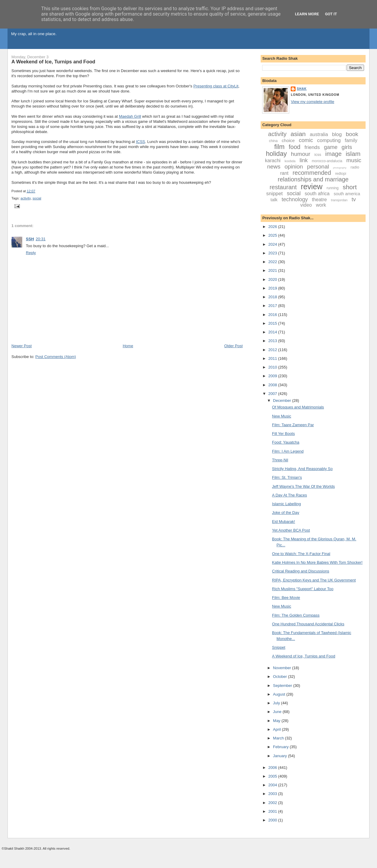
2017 (273, 306)
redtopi (341, 174)
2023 (273, 253)
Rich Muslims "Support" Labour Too (303, 589)
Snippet (279, 647)
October (280, 677)
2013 (273, 341)
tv (354, 199)
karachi (273, 161)
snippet (274, 194)
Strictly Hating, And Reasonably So (302, 469)
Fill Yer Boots (284, 434)
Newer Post (21, 346)
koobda (290, 161)
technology (295, 199)
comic (306, 140)
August (280, 694)
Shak (302, 89)
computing (329, 140)
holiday (276, 154)
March (279, 738)
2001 (273, 811)
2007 (273, 394)
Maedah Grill (130, 116)
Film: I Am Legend (288, 451)
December (283, 401)
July (277, 703)
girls (347, 147)
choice (288, 140)
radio (355, 167)
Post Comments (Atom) (56, 357)
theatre (319, 200)
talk (274, 200)
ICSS (140, 142)
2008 (273, 385)
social (37, 198)
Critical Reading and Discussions (301, 571)
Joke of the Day (286, 513)
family (351, 140)
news (274, 167)
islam (353, 154)
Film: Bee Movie (286, 598)
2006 (273, 768)
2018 (273, 297)
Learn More (307, 14)
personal (318, 167)
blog (337, 134)
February (281, 747)
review (311, 187)
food (294, 147)
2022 (273, 262)
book (352, 134)
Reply (31, 253)
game (331, 147)
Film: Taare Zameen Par (293, 425)
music (354, 160)
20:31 (41, 239)
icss (318, 155)
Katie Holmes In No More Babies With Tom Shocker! (317, 562)
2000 (273, 820)
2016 (273, 315)
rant (284, 173)
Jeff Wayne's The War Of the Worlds (303, 486)
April (277, 729)
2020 (273, 279)
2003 (273, 794)
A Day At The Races (290, 495)
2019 (273, 288)
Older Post (233, 346)
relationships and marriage (313, 179)
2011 (273, 358)
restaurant (283, 187)
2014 (273, 332)
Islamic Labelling (287, 504)
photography (340, 168)
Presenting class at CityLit (216, 86)
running (333, 188)
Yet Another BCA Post (291, 530)
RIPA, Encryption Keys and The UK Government (314, 580)
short (350, 187)
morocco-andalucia (327, 161)
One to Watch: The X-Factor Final (301, 554)
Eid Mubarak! (284, 522)
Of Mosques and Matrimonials (298, 407)
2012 (273, 350)
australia (319, 134)
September (283, 686)
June (278, 712)
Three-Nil (280, 460)
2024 (273, 244)
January (280, 756)
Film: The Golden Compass (296, 615)
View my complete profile (312, 102)
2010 (273, 367)
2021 (273, 270)
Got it (331, 14)
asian (298, 134)
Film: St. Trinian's (287, 477)
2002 (273, 803)
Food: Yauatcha (286, 442)
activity (26, 198)
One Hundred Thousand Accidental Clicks (308, 624)
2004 (273, 785)
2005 (273, 776)
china (273, 141)
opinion (294, 167)
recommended (312, 173)
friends (312, 147)
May (277, 721)
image (333, 154)
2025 (273, 235)
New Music (282, 416)
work (321, 205)
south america (347, 194)
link (303, 160)
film (279, 147)
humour (301, 154)
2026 (273, 227)
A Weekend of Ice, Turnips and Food (53, 62)
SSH (30, 239)
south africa (317, 194)
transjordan (339, 200)
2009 (273, 376)
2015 (273, 323)
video (306, 205)
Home (128, 346)
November (283, 668)
